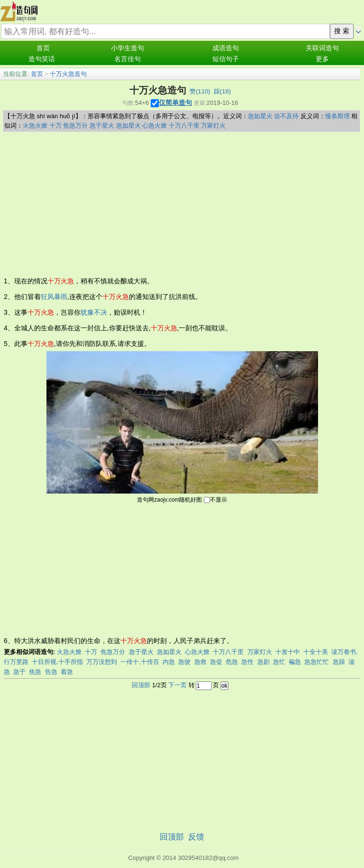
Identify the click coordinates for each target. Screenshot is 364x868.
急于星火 (102, 126)
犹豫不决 (94, 312)
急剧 (264, 662)
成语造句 (226, 48)
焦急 (35, 672)
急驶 (184, 662)
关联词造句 (322, 48)
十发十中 (288, 652)
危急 (232, 662)
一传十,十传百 (140, 662)
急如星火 (260, 116)
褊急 (295, 662)
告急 (51, 672)
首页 (43, 48)
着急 (67, 672)
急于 (19, 672)
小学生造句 (127, 48)
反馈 (196, 837)
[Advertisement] (182, 203)
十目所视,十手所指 (57, 662)
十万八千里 (184, 126)
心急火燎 (155, 126)
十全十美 (316, 652)
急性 (247, 662)
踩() (222, 91)
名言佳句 (127, 59)
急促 (216, 662)
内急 (169, 662)
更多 (322, 59)
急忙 (279, 662)
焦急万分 (75, 126)
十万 (55, 126)
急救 (200, 662)
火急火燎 (35, 126)
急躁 (339, 662)
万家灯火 (213, 126)
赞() (200, 91)
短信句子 (226, 59)
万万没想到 (102, 662)
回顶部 (141, 685)
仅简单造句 (175, 103)
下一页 (177, 685)
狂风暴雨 (54, 297)
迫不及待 (286, 116)
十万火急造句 (68, 74)
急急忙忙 (317, 662)
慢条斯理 (337, 116)
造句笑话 (42, 59)
